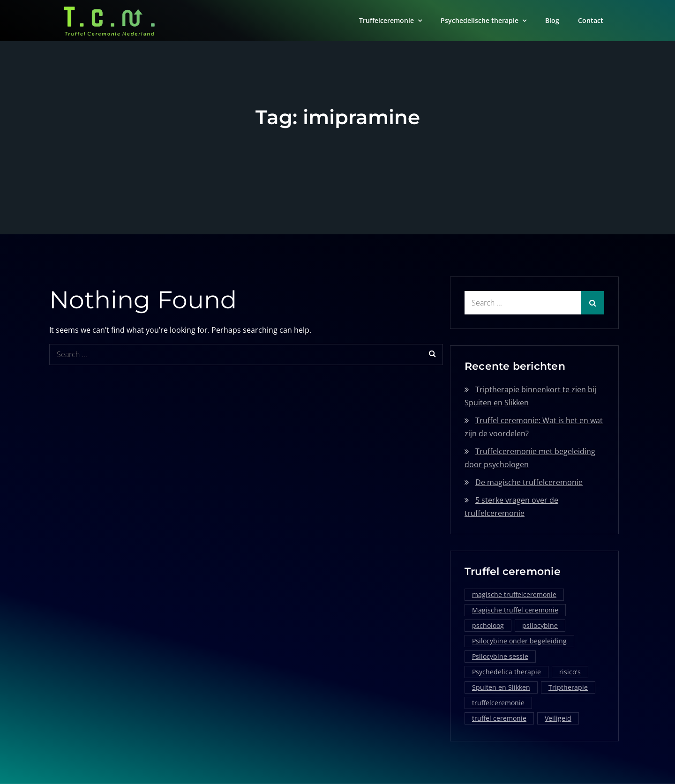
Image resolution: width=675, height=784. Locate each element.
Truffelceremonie (386, 20)
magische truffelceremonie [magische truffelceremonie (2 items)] (514, 594)
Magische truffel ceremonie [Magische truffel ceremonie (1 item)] (515, 610)
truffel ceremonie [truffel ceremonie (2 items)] (499, 718)
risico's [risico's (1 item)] (570, 672)
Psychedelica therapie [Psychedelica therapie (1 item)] (506, 672)
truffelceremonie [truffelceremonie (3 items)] (498, 703)
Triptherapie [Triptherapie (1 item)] (568, 687)
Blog (552, 20)
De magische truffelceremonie (529, 482)
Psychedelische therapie (480, 20)
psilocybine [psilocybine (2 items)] (540, 625)
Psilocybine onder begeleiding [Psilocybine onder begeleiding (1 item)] (519, 641)
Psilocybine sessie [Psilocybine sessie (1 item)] (500, 656)
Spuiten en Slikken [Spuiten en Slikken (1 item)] (501, 687)
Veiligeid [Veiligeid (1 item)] (558, 718)
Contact (591, 20)
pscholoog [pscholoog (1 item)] (488, 625)
